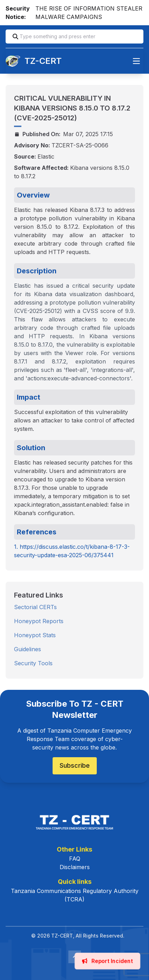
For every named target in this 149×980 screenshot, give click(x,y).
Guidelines (28, 649)
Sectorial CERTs (35, 607)
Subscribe (75, 765)
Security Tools (33, 663)
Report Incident (108, 961)
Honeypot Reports (39, 621)
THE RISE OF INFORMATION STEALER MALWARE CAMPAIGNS (89, 13)
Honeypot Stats (35, 635)
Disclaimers (75, 867)
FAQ (75, 859)
